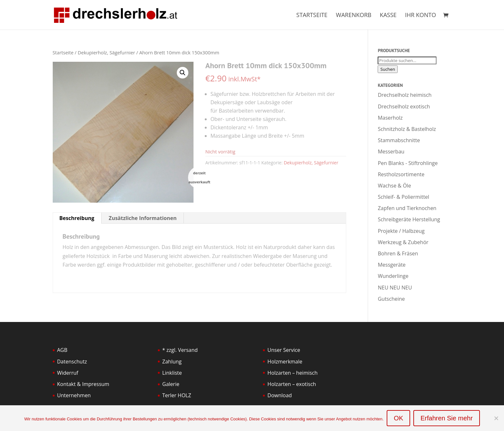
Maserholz (390, 118)
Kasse (388, 16)
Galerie (171, 384)
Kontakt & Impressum (83, 384)
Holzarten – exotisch (292, 384)
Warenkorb (354, 16)
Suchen (388, 69)
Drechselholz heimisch (405, 95)
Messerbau (391, 151)
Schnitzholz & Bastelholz (407, 129)
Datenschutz (72, 362)
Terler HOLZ (177, 395)
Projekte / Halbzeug (401, 231)
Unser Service (284, 350)
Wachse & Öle (394, 186)
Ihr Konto (421, 16)
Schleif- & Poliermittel (403, 197)
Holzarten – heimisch (292, 373)
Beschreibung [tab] (77, 218)
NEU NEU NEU (395, 288)
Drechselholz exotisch (404, 106)
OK (398, 418)
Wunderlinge (393, 276)
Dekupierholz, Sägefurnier (106, 52)
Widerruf (68, 373)
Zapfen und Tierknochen (407, 208)
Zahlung (172, 362)
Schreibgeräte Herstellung (409, 219)
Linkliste (172, 373)
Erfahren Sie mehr (446, 418)
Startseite (312, 16)
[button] (183, 73)
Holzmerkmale (285, 362)
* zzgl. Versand (180, 350)
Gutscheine (391, 299)
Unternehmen (74, 395)
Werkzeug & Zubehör (403, 242)
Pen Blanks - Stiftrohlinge (408, 163)
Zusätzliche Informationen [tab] (143, 218)
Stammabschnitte (399, 140)
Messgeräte (392, 265)
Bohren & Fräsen (398, 253)
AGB (62, 350)
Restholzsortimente (401, 174)
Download (280, 395)
